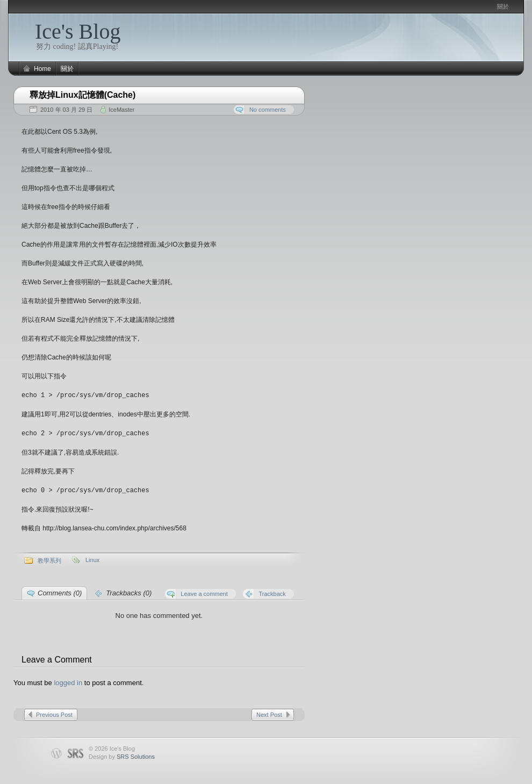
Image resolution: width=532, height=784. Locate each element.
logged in (68, 681)
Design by (122, 755)
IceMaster (121, 110)
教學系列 (49, 559)
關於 (503, 6)
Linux (92, 558)
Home (42, 69)
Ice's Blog (78, 31)
